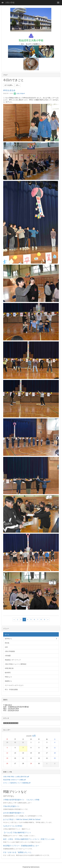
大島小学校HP (19, 94)
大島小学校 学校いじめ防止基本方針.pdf (16, 777)
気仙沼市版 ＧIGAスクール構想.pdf (14, 780)
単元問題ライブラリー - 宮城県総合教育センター (21, 846)
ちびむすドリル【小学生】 (13, 826)
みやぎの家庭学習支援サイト (14, 813)
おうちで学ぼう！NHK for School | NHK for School (22, 819)
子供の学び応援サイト (11, 806)
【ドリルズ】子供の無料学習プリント (17, 833)
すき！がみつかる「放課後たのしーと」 (18, 852)
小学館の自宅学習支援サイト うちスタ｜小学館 (21, 800)
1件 (18, 85)
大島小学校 (10, 3)
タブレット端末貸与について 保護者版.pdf (17, 783)
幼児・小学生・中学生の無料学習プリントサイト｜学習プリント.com (29, 839)
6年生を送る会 (9, 90)
